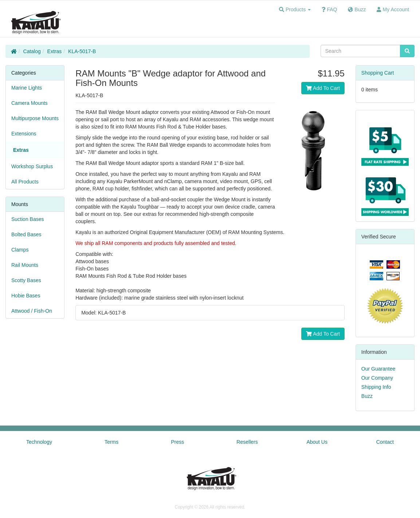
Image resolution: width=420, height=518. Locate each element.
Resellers (247, 442)
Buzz (367, 396)
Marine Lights (27, 88)
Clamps (20, 250)
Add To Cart (323, 88)
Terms (111, 442)
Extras (55, 51)
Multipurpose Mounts (35, 118)
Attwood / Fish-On (32, 311)
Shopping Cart (378, 73)
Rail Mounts (25, 265)
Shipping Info (376, 387)
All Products (25, 182)
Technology (39, 442)
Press (177, 442)
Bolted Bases (26, 234)
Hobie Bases (26, 296)
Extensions (24, 134)
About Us (317, 442)
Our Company (377, 378)
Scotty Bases (26, 280)
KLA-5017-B (82, 51)
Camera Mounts (30, 103)
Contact (385, 442)
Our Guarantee (378, 369)
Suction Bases (28, 219)
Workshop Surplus (32, 166)
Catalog (32, 51)
